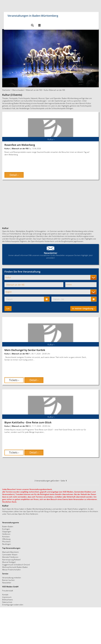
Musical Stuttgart (9, 562)
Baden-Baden (8, 526)
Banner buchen (8, 580)
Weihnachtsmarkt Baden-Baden (15, 567)
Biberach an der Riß (34, 90)
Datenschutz (7, 602)
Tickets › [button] (14, 380)
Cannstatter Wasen (10, 554)
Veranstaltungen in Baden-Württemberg (33, 15)
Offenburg (6, 539)
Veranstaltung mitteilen (12, 578)
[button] (32, 25)
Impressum (7, 597)
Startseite (6, 90)
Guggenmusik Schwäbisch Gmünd (16, 565)
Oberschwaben (18, 90)
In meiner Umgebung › (83, 308)
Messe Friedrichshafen (11, 570)
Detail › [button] (14, 175)
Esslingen (6, 529)
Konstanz (6, 536)
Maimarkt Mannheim (10, 552)
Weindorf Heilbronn (10, 557)
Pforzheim (6, 541)
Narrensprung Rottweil (11, 560)
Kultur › (51, 139)
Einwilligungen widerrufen (13, 605)
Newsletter (51, 253)
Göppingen (7, 531)
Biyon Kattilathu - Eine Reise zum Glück (28, 422)
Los (8, 308)
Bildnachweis (8, 600)
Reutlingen (6, 544)
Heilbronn (6, 534)
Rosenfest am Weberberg (20, 145)
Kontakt (5, 595)
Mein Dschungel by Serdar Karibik (25, 350)
